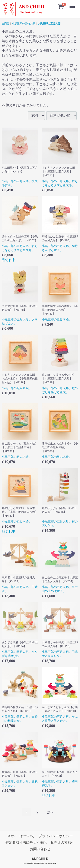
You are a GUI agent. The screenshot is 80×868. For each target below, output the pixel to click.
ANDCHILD (40, 859)
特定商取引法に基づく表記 (26, 843)
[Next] (51, 812)
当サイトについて (21, 836)
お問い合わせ (40, 849)
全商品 (6, 24)
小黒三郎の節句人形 (23, 24)
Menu (73, 4)
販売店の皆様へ (63, 843)
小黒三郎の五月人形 (49, 24)
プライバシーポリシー (56, 836)
